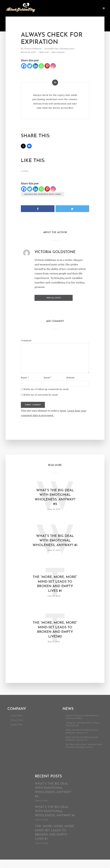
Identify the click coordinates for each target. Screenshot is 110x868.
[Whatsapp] (41, 66)
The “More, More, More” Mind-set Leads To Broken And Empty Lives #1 (55, 591)
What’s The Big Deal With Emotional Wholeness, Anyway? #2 (55, 497)
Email (48, 377)
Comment (26, 340)
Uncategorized (67, 49)
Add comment (58, 52)
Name (25, 377)
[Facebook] (24, 66)
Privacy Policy (17, 729)
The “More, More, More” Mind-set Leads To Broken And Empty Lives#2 (55, 638)
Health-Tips (53, 49)
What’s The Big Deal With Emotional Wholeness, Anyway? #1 (55, 544)
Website (70, 377)
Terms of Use (17, 733)
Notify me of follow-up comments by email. (46, 388)
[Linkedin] (35, 66)
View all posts (47, 298)
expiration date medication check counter (43, 194)
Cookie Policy (17, 724)
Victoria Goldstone (33, 49)
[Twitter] (30, 66)
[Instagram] (53, 66)
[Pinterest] (47, 66)
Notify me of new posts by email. (41, 394)
